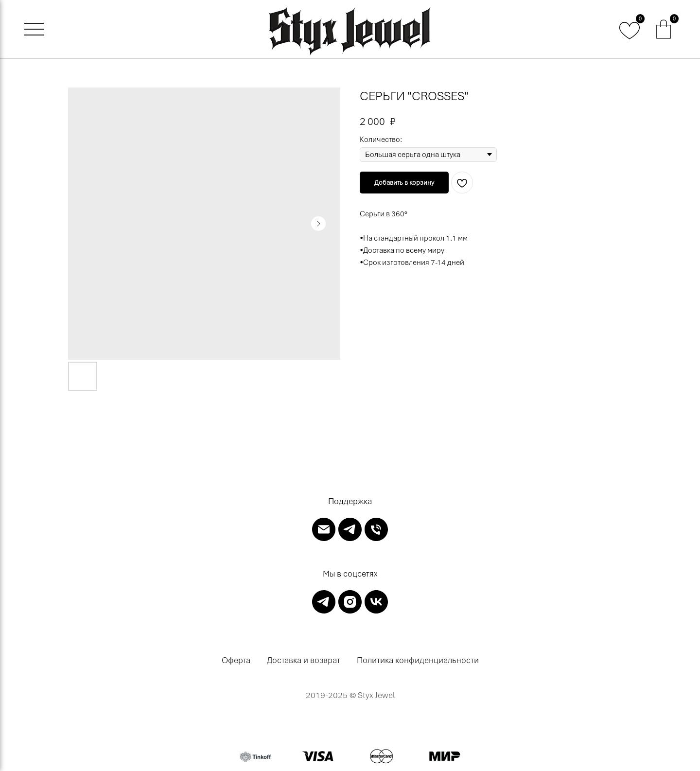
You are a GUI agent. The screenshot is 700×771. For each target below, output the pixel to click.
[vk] (376, 602)
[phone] (376, 529)
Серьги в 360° (384, 214)
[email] (324, 529)
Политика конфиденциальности (418, 660)
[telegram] (350, 529)
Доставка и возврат (304, 660)
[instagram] (350, 602)
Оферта (236, 660)
